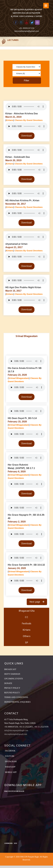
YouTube (10, 756)
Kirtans (10, 120)
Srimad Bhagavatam (19, 378)
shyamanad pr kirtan (16, 244)
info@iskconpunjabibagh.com (16, 730)
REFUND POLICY (12, 693)
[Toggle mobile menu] (46, 6)
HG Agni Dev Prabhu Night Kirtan (23, 287)
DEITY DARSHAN (12, 674)
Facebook (10, 751)
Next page (35, 602)
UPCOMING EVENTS (14, 679)
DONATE (8, 683)
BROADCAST (10, 669)
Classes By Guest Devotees (29, 120)
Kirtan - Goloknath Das (18, 157)
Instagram (11, 762)
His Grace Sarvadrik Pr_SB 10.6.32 (26, 565)
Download (26, 136)
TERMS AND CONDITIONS (16, 697)
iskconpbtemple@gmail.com (27, 31)
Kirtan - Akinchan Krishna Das (22, 114)
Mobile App (11, 772)
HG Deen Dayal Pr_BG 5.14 (22, 418)
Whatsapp (10, 767)
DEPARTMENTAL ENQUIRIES (17, 702)
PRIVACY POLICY (12, 688)
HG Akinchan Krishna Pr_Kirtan (22, 200)
